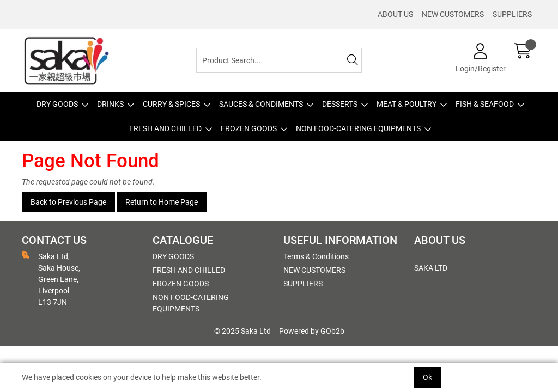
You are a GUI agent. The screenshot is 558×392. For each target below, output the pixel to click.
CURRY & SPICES (171, 104)
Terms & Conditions (316, 256)
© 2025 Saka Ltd (242, 331)
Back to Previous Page (68, 202)
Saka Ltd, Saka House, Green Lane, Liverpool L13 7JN (51, 279)
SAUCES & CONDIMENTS (261, 104)
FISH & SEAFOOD (485, 104)
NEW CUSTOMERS (453, 14)
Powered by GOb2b (312, 331)
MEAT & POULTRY (407, 104)
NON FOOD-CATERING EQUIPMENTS (358, 128)
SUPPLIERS (512, 14)
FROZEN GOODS (249, 128)
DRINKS (110, 104)
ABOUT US (395, 14)
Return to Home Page (162, 202)
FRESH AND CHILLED (165, 128)
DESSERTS (340, 104)
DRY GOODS (57, 104)
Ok (427, 377)
